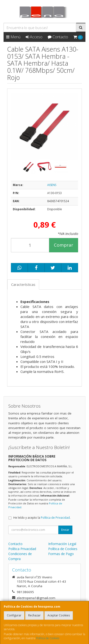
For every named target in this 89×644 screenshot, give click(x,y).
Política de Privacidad (55, 518)
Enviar (65, 530)
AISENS (52, 185)
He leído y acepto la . (42, 518)
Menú (13, 37)
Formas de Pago (61, 554)
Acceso (34, 37)
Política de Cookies (48, 638)
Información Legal (62, 544)
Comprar (63, 245)
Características (23, 284)
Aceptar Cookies (59, 615)
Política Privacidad (22, 549)
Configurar (14, 615)
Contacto (58, 37)
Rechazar (34, 615)
